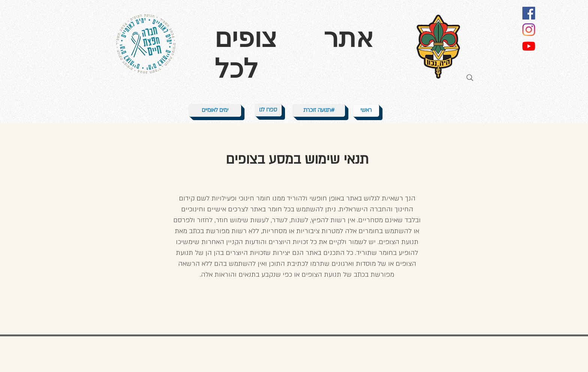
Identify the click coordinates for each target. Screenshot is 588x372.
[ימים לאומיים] (215, 110)
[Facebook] (529, 13)
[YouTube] (529, 46)
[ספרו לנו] (268, 110)
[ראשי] (366, 110)
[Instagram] (529, 30)
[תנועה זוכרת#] (319, 110)
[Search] (470, 78)
